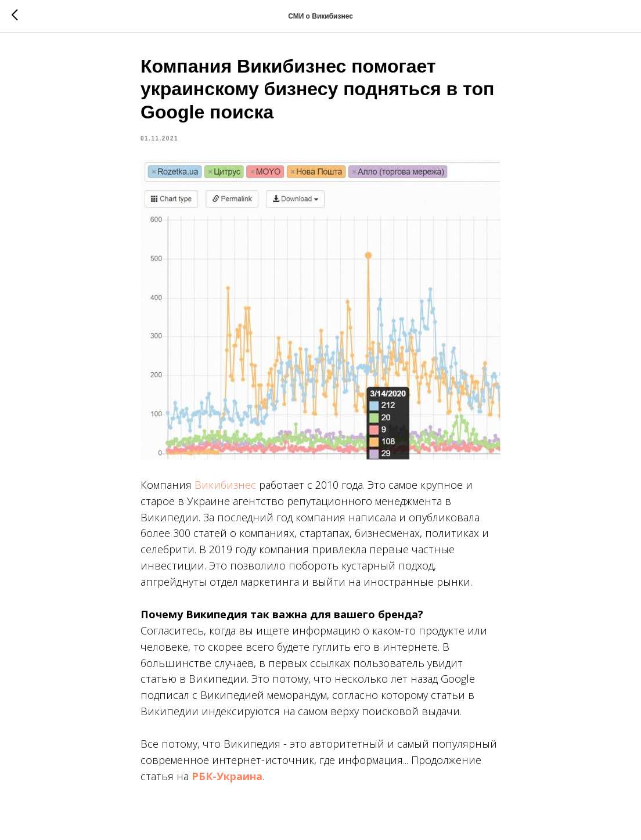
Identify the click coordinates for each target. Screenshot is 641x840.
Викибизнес (225, 485)
